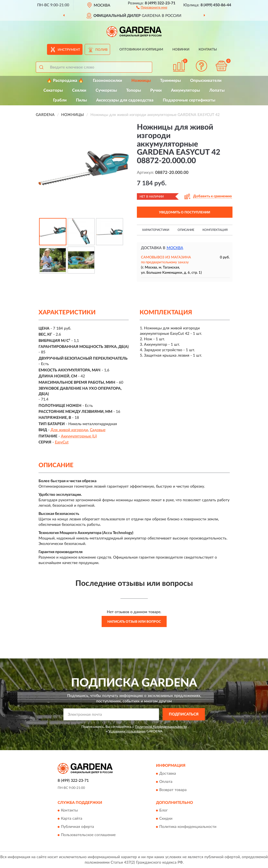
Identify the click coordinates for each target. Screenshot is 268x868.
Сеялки (79, 90)
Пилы (81, 100)
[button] (152, 7)
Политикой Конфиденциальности (161, 727)
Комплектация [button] (215, 230)
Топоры (134, 90)
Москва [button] (175, 248)
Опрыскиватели (206, 81)
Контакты (208, 49)
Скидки (166, 819)
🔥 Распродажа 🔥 (65, 81)
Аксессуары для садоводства (125, 100)
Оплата (166, 782)
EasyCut (62, 442)
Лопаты (217, 90)
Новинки (181, 49)
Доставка (168, 774)
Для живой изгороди (69, 430)
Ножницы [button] (141, 81)
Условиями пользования (127, 731)
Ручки (156, 90)
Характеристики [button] (156, 230)
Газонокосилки (108, 81)
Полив (101, 50)
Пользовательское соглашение (88, 835)
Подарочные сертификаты (189, 100)
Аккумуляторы (185, 90)
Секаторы (53, 90)
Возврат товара (173, 790)
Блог (164, 810)
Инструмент (69, 50)
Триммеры (170, 81)
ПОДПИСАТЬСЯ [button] (184, 714)
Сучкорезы (106, 90)
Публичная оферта (77, 827)
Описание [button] (186, 230)
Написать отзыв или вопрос (134, 622)
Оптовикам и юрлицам (141, 49)
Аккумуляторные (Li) (79, 436)
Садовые (98, 430)
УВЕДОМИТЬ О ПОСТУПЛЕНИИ (185, 212)
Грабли (60, 100)
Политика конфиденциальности (188, 827)
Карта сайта (72, 819)
